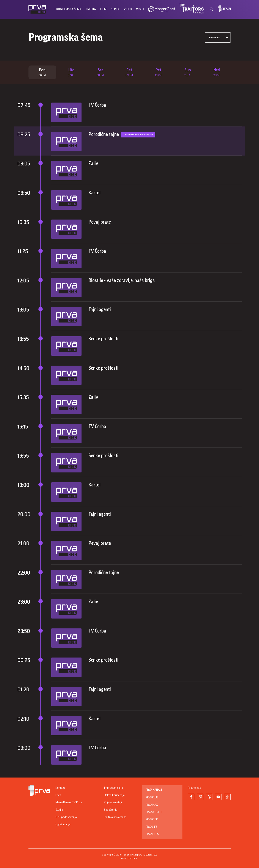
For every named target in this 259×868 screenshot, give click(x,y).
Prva (58, 795)
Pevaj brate (100, 222)
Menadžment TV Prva (69, 803)
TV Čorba (97, 106)
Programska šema (68, 9)
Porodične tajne (104, 135)
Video (128, 9)
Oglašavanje (63, 825)
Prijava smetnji (113, 803)
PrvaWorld (154, 812)
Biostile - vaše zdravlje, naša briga (122, 281)
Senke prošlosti (103, 339)
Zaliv (93, 164)
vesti (140, 9)
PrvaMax (152, 805)
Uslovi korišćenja (114, 795)
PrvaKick (152, 820)
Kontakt (60, 788)
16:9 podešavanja (66, 817)
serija (115, 9)
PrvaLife (151, 827)
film (103, 9)
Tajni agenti (100, 310)
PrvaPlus (152, 798)
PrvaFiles (152, 834)
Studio (59, 810)
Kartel (94, 193)
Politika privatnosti (115, 817)
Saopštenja (111, 810)
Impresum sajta (113, 788)
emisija (91, 9)
